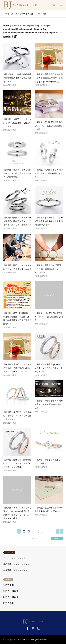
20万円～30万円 (11, 597)
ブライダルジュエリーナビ (17, 640)
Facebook (27, 628)
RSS (38, 628)
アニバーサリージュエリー (15, 558)
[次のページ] (59, 531)
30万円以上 (8, 603)
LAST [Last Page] (57, 538)
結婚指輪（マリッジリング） (16, 570)
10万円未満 (8, 585)
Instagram (33, 628)
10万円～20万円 (11, 591)
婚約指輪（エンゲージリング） (17, 564)
